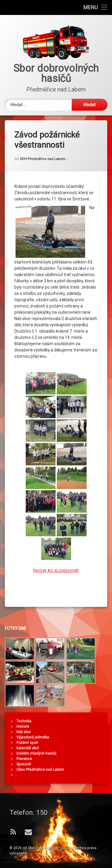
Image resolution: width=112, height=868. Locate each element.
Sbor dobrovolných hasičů (49, 848)
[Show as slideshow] (56, 559)
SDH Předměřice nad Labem (43, 147)
